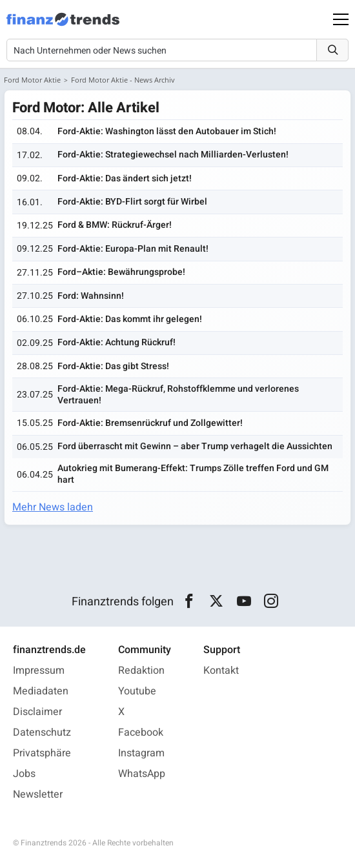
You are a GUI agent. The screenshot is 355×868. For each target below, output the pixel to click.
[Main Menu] (341, 19)
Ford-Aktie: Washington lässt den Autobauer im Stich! (167, 131)
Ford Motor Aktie (32, 80)
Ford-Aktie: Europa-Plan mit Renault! (133, 249)
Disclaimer (37, 712)
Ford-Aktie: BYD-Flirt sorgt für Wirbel (132, 202)
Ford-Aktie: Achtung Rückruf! (117, 342)
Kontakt (221, 671)
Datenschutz (42, 732)
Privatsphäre (42, 753)
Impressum (39, 671)
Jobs (24, 774)
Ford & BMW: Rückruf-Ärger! (115, 225)
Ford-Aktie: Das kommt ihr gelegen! (130, 319)
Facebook (141, 732)
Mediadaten (41, 691)
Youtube (137, 691)
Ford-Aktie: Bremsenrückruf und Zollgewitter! (150, 423)
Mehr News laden (53, 507)
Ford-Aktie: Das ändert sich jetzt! (125, 178)
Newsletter (38, 794)
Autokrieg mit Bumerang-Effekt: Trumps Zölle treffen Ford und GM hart (193, 474)
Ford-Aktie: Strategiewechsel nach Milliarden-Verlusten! (173, 155)
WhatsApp (142, 774)
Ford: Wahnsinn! (91, 296)
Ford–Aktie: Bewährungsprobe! (121, 272)
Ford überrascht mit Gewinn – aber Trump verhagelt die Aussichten (195, 446)
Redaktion (141, 671)
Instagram (141, 753)
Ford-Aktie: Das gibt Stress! (113, 366)
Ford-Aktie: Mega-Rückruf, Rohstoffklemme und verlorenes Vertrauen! (178, 395)
